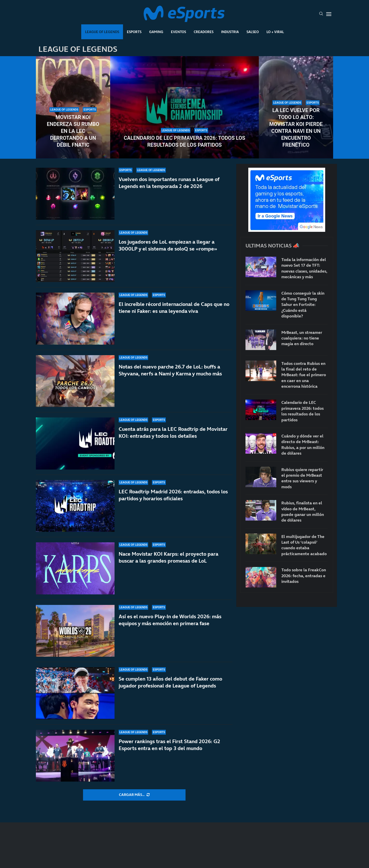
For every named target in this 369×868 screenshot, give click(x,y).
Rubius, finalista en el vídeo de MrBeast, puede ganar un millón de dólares (303, 511)
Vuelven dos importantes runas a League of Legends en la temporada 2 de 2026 (169, 183)
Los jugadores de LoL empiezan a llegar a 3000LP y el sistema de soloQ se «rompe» (168, 245)
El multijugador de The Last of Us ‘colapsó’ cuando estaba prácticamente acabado (304, 545)
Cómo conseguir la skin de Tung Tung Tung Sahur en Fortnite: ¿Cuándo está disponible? (303, 305)
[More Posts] (134, 795)
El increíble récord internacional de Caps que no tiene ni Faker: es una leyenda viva (174, 308)
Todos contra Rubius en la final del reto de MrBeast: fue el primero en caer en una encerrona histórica (304, 375)
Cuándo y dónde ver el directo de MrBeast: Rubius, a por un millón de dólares (303, 445)
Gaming (156, 32)
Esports (134, 32)
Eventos (178, 32)
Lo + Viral (275, 32)
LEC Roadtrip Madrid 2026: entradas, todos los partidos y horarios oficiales (173, 495)
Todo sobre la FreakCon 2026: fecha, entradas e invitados (304, 576)
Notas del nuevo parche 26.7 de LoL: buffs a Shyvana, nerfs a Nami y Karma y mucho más (170, 370)
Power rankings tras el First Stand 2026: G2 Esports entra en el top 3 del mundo (169, 748)
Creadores (204, 32)
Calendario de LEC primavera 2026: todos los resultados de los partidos (184, 141)
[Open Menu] (329, 14)
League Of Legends (102, 32)
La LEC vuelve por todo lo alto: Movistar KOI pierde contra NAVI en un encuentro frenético (296, 128)
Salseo (253, 32)
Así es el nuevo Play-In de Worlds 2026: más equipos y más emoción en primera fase (170, 620)
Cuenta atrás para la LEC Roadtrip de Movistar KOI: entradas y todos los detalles (173, 432)
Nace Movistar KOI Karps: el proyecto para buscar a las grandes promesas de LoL (168, 557)
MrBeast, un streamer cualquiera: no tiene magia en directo (302, 338)
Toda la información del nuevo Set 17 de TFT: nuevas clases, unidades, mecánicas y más (304, 268)
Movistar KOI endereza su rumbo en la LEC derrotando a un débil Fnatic (73, 131)
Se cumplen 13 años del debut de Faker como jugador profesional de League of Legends (170, 682)
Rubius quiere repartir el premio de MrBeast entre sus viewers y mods (302, 478)
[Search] (321, 14)
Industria (230, 32)
